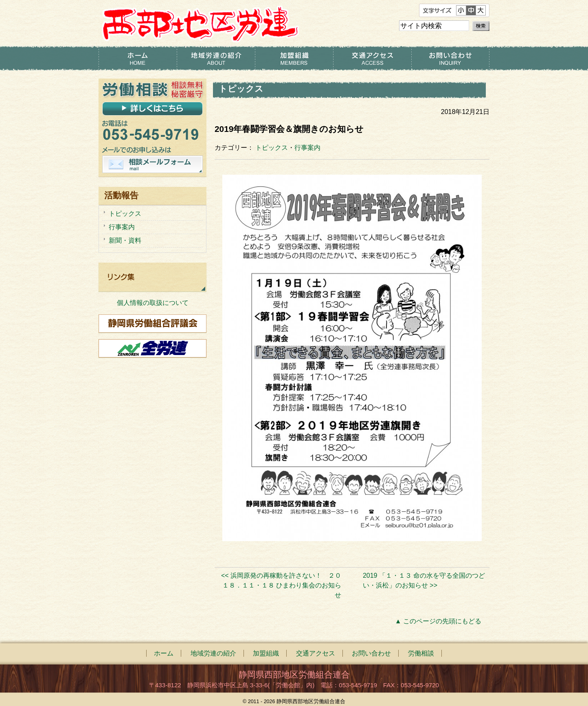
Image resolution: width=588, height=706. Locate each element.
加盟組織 (294, 58)
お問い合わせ (450, 58)
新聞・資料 (125, 240)
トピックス (272, 148)
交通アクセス (372, 58)
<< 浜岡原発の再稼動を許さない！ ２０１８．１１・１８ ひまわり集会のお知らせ (281, 585)
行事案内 (307, 148)
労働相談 (421, 653)
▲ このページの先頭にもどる (438, 621)
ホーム (138, 58)
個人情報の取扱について (153, 303)
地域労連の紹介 (216, 58)
